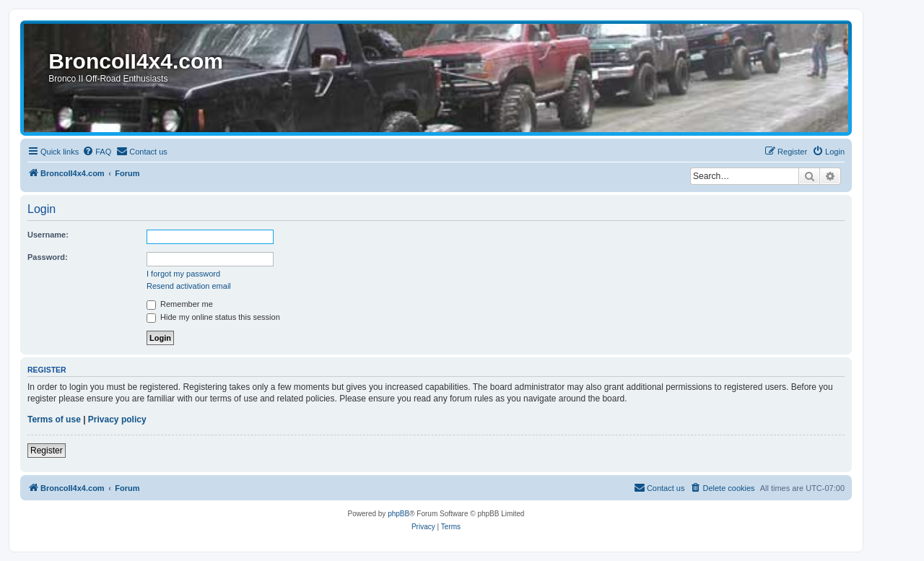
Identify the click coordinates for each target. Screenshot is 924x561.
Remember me (180, 304)
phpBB (398, 514)
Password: (48, 257)
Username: (48, 235)
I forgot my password (183, 274)
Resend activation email (189, 286)
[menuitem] (97, 152)
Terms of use (54, 419)
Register (47, 451)
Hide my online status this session (213, 317)
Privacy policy (117, 419)
